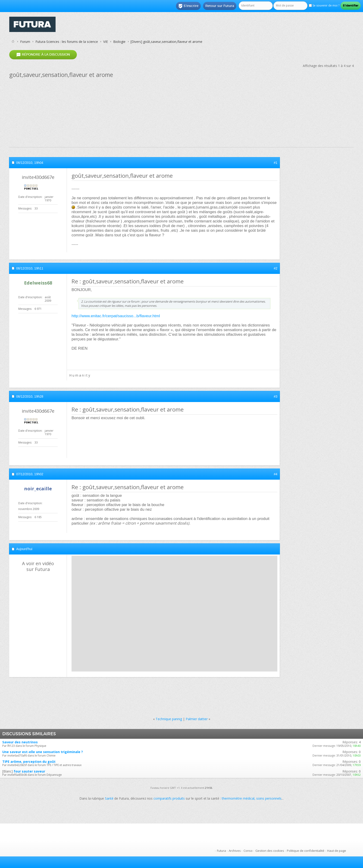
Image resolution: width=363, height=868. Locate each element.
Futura (221, 851)
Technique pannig (169, 719)
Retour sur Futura (220, 6)
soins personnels (269, 798)
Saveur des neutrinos (20, 742)
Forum (25, 42)
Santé (109, 798)
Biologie (119, 42)
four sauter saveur (29, 771)
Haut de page (337, 851)
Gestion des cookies (270, 851)
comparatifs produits (169, 798)
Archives (235, 851)
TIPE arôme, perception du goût (29, 762)
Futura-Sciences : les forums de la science (67, 42)
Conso (248, 851)
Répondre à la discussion (43, 55)
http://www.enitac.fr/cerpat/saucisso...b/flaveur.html (116, 316)
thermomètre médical (238, 798)
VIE (106, 42)
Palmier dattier (197, 719)
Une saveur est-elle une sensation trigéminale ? (43, 752)
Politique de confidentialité (306, 851)
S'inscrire (188, 6)
